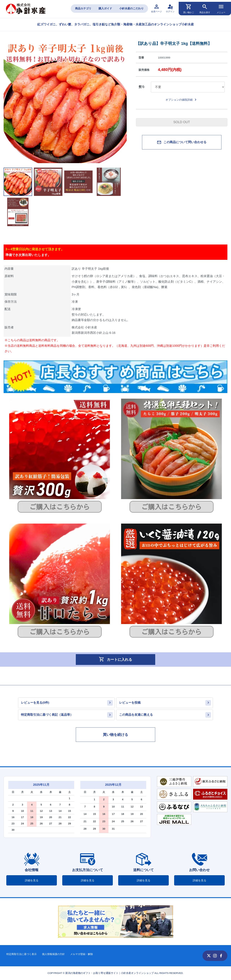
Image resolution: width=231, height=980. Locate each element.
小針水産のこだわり (131, 8)
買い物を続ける (115, 735)
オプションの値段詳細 (182, 100)
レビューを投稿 (130, 703)
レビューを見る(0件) (35, 703)
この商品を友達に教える (136, 715)
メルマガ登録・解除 (82, 954)
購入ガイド (105, 8)
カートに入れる (115, 659)
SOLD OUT (182, 122)
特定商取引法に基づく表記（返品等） (47, 715)
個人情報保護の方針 (53, 954)
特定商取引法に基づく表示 (21, 954)
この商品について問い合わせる (182, 142)
